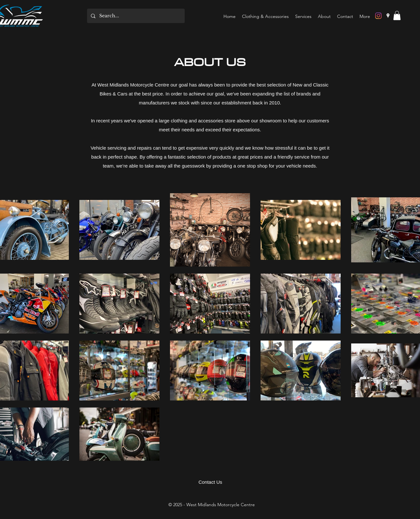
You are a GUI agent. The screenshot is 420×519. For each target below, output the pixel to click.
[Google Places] (388, 16)
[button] (397, 16)
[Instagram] (378, 16)
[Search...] (135, 16)
